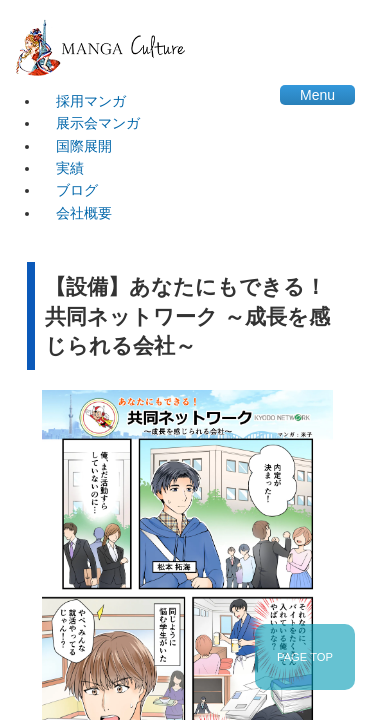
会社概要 (84, 213)
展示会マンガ (98, 123)
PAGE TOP (305, 657)
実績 (70, 168)
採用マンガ (91, 101)
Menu (317, 95)
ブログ (77, 190)
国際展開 (84, 146)
